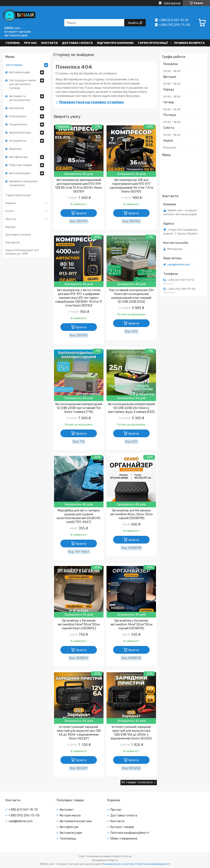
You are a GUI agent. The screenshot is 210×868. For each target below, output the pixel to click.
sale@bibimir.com (179, 264)
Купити (81, 213)
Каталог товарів (122, 827)
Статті (10, 211)
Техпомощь (68, 839)
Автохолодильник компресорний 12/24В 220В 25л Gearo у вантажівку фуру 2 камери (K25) (131, 408)
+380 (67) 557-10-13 (23, 810)
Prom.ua (126, 856)
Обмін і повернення (124, 839)
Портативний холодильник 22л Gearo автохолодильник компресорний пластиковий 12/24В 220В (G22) (131, 296)
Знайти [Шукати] (133, 23)
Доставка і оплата (77, 43)
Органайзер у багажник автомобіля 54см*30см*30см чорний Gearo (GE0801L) (79, 624)
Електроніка (18, 116)
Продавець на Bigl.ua (105, 860)
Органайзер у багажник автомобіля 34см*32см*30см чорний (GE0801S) (131, 624)
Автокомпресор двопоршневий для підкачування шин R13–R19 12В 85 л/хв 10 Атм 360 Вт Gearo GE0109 (79, 186)
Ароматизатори (20, 133)
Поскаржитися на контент (118, 864)
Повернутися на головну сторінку (92, 102)
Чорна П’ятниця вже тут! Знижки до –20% (22, 252)
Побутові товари (20, 165)
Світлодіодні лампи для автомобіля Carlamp (22, 84)
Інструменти (18, 141)
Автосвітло (17, 108)
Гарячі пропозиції (153, 43)
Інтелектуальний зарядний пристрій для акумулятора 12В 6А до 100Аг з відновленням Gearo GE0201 (79, 733)
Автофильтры (18, 157)
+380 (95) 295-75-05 (24, 815)
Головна (13, 43)
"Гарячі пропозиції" (18, 195)
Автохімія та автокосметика (20, 98)
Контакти (49, 43)
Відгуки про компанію (115, 43)
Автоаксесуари (20, 72)
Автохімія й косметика (76, 821)
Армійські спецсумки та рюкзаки (23, 183)
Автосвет (67, 810)
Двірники (15, 149)
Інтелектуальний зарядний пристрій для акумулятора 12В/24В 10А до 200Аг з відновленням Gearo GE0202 (131, 733)
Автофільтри (69, 827)
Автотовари (14, 65)
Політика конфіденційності (130, 833)
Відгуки (10, 227)
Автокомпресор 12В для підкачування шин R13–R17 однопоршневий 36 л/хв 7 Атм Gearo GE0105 (131, 186)
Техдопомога (18, 124)
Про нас (30, 43)
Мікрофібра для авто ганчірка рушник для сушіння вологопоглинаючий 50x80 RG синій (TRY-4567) (79, 516)
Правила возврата (189, 43)
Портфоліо (13, 242)
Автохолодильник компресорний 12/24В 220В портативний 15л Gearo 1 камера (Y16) (79, 408)
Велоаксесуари (20, 173)
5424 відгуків (172, 3)
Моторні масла (70, 815)
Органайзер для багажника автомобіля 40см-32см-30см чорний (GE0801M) (131, 514)
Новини (10, 203)
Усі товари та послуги (137, 782)
